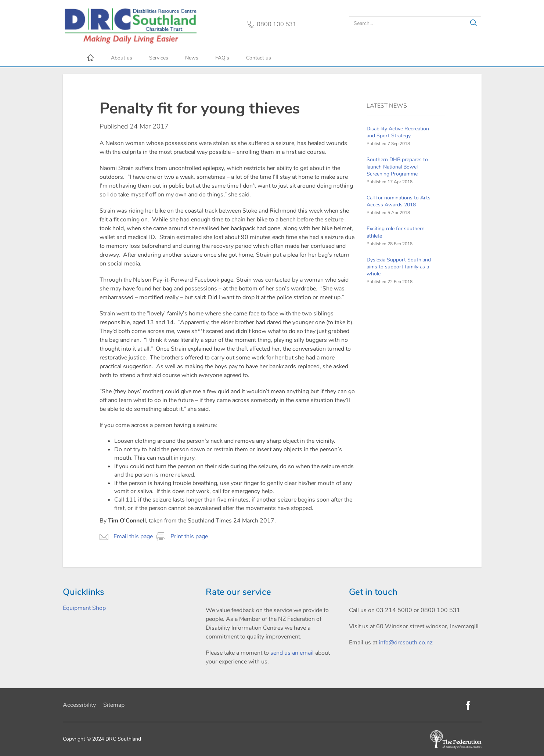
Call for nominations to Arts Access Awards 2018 (399, 201)
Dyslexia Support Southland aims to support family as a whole (399, 267)
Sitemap (114, 705)
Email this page (126, 537)
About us (122, 58)
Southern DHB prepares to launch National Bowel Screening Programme (397, 167)
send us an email (292, 653)
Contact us (259, 58)
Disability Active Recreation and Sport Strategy (398, 132)
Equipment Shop (84, 608)
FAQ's (222, 58)
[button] (473, 23)
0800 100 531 (272, 24)
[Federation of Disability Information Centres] (456, 739)
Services (159, 58)
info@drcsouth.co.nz (406, 643)
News (192, 58)
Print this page (182, 537)
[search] (415, 23)
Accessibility (79, 705)
